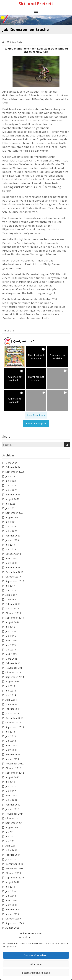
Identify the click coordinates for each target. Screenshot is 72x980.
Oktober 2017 (13, 577)
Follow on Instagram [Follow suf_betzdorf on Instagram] (36, 423)
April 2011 (11, 846)
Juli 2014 (10, 686)
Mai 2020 (11, 526)
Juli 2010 (10, 887)
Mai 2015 (11, 650)
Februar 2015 (13, 663)
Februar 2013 (13, 754)
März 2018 (11, 563)
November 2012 (14, 764)
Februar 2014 (13, 709)
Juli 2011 (10, 832)
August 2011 (13, 827)
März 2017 (11, 599)
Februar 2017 (13, 604)
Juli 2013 (10, 732)
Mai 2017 (11, 590)
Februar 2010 (13, 909)
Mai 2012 (11, 791)
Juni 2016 (11, 631)
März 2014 (11, 704)
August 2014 (13, 682)
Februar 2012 (13, 805)
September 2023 (15, 472)
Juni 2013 (11, 736)
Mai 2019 (11, 549)
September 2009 (15, 923)
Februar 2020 (13, 536)
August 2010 (13, 882)
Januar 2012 (12, 809)
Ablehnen (36, 964)
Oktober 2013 (13, 723)
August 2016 (13, 622)
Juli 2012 (10, 782)
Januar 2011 (12, 859)
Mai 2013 (11, 741)
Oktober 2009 (13, 919)
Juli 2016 (10, 627)
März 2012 (11, 800)
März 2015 (11, 659)
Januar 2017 (12, 609)
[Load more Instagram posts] (36, 415)
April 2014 (11, 700)
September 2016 (15, 618)
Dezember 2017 (14, 572)
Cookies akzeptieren (36, 955)
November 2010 (14, 868)
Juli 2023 (10, 476)
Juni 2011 (11, 837)
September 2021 (15, 513)
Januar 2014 (12, 713)
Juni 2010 (11, 891)
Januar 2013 (12, 759)
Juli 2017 (10, 586)
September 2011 (15, 823)
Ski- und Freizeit (36, 4)
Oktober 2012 (13, 768)
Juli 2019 (10, 545)
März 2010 (11, 905)
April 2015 (11, 654)
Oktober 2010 (13, 873)
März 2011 (11, 850)
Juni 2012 (11, 786)
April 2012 (11, 795)
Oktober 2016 (13, 613)
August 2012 (13, 777)
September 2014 (15, 677)
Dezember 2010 (14, 864)
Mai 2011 (11, 841)
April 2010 (11, 900)
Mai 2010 (11, 896)
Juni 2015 (11, 645)
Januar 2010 (12, 914)
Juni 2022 (11, 508)
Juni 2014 (11, 691)
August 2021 (13, 517)
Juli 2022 (10, 504)
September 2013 (15, 727)
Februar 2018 (13, 568)
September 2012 (15, 773)
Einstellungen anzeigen (36, 973)
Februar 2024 (13, 467)
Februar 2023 (13, 495)
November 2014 (14, 668)
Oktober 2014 (13, 672)
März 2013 (11, 750)
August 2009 (13, 928)
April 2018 (11, 558)
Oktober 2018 (13, 554)
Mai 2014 (11, 695)
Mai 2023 (11, 485)
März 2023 (11, 490)
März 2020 (11, 531)
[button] (14, 357)
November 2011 (14, 814)
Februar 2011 (13, 855)
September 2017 (15, 581)
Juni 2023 (11, 481)
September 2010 (15, 878)
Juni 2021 (11, 522)
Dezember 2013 (14, 718)
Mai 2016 (11, 636)
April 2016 (11, 640)
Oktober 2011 (13, 818)
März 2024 (11, 463)
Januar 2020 (12, 540)
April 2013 (11, 745)
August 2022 (13, 499)
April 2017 (11, 595)
